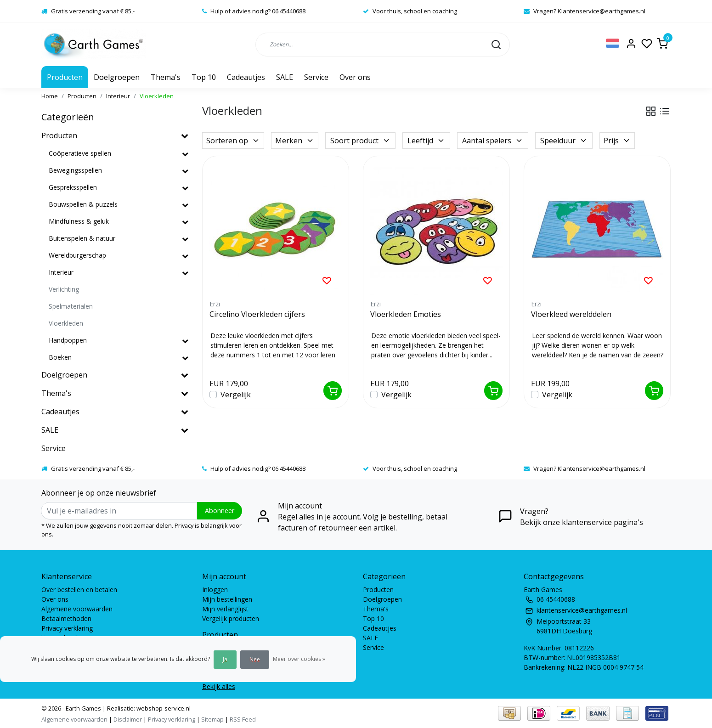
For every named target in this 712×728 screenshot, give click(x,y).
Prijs (617, 141)
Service (316, 77)
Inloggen (215, 590)
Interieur (118, 96)
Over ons (355, 77)
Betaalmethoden (66, 618)
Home (50, 96)
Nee (255, 659)
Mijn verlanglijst (225, 609)
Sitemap (212, 719)
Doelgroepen (117, 77)
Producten (65, 77)
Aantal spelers (493, 141)
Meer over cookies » (299, 659)
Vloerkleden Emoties (406, 314)
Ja (225, 659)
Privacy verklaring (67, 628)
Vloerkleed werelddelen (571, 314)
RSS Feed (243, 719)
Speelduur (564, 141)
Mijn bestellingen (227, 599)
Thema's (166, 77)
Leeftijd (426, 141)
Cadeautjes (246, 77)
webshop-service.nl (163, 708)
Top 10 (204, 77)
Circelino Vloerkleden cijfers (257, 314)
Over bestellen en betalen (79, 590)
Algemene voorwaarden (77, 609)
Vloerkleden (157, 96)
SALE (285, 77)
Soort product (360, 141)
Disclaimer (128, 719)
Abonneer (220, 511)
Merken (295, 141)
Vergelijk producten (231, 618)
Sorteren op (233, 141)
